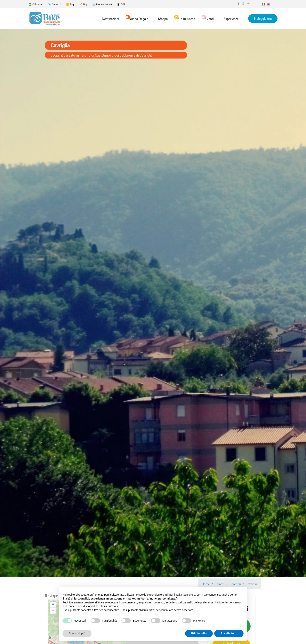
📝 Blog (83, 4)
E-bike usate (186, 18)
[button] (53, 605)
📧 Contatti (55, 4)
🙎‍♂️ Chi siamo (36, 4)
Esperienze (231, 19)
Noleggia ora (263, 18)
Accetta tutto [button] (229, 633)
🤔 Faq (70, 4)
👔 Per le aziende (102, 4)
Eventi (209, 18)
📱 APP (121, 4)
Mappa (163, 19)
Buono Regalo (139, 18)
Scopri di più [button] (77, 633)
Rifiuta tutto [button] (199, 633)
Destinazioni (110, 19)
